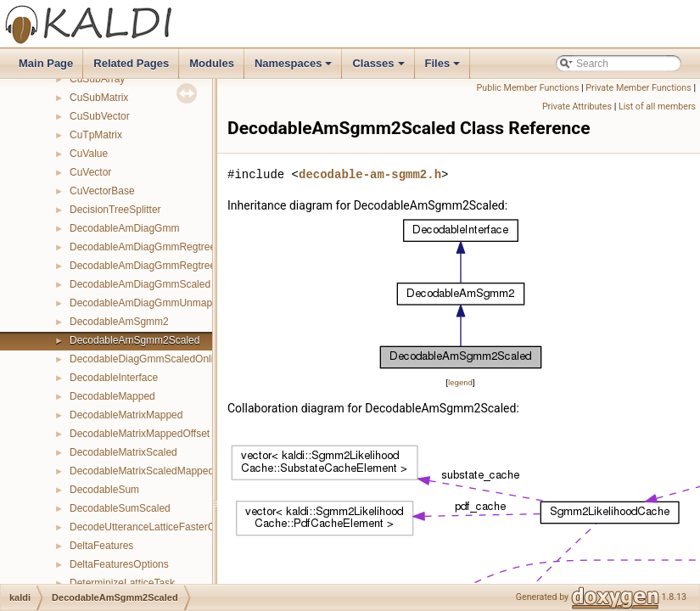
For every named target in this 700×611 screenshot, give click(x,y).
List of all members (657, 107)
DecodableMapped (112, 396)
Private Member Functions (638, 88)
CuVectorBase (102, 191)
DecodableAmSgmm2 (119, 322)
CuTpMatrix (96, 135)
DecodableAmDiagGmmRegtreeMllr (151, 266)
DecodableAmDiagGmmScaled (140, 284)
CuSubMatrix (99, 98)
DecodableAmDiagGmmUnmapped (149, 303)
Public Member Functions (528, 88)
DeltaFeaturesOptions (119, 564)
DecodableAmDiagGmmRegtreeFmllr (154, 247)
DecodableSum (104, 490)
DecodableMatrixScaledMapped (142, 471)
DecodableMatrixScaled (123, 452)
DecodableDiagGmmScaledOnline (147, 359)
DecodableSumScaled (120, 508)
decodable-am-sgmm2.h (370, 174)
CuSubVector (100, 116)
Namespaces (295, 68)
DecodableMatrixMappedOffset (140, 434)
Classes (379, 68)
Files (444, 68)
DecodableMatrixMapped (126, 415)
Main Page (46, 63)
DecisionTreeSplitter (115, 210)
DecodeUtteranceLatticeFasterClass (151, 527)
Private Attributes (577, 107)
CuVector (90, 172)
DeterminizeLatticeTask (122, 583)
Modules (212, 63)
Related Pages (131, 63)
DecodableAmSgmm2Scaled (134, 340)
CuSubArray (97, 79)
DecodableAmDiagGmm (124, 228)
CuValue (89, 154)
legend (460, 382)
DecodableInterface (114, 378)
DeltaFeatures (101, 546)
